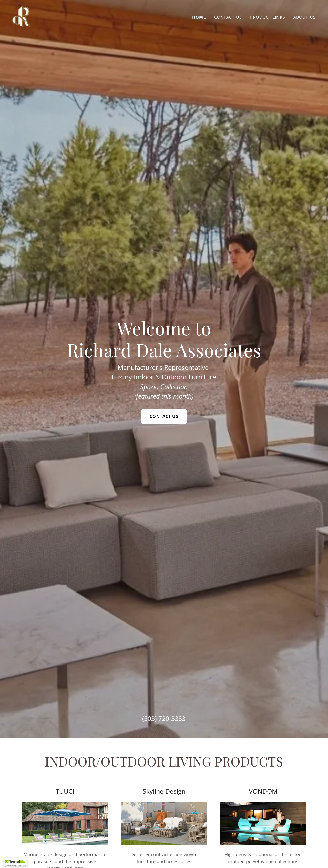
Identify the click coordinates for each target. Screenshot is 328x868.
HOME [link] (199, 17)
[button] (16, 863)
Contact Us (164, 416)
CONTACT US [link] (228, 17)
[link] (22, 16)
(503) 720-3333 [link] (164, 718)
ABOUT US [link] (305, 17)
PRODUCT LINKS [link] (268, 17)
